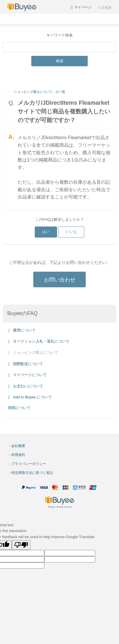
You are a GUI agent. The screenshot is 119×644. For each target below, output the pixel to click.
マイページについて (28, 375)
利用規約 (18, 455)
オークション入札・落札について (39, 342)
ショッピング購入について (33, 353)
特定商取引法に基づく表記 (32, 473)
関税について (19, 408)
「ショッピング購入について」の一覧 (38, 92)
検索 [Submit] (60, 61)
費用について (22, 330)
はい (46, 232)
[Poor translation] (21, 545)
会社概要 (18, 446)
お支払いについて (26, 386)
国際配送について (26, 364)
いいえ (71, 232)
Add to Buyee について (30, 397)
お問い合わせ (60, 280)
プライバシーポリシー (29, 464)
